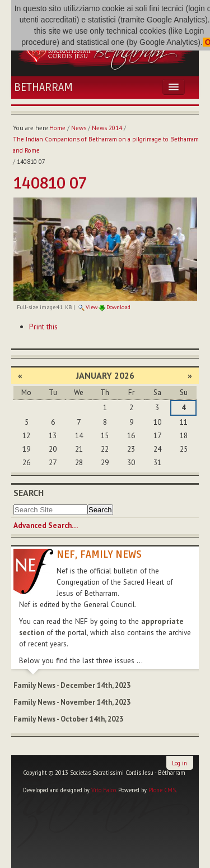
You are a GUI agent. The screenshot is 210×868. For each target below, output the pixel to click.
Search (29, 493)
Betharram (43, 88)
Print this (43, 327)
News (79, 128)
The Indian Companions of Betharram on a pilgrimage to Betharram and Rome (106, 145)
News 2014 (107, 128)
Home (57, 128)
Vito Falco (104, 790)
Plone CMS (162, 790)
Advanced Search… (46, 525)
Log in (179, 763)
